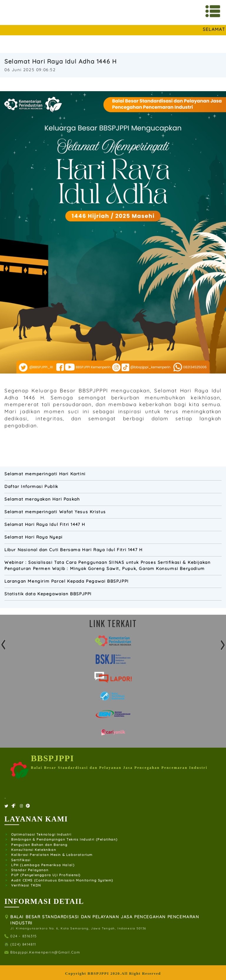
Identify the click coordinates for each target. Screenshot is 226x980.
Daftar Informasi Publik (31, 486)
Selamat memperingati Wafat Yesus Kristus (55, 512)
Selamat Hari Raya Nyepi (34, 537)
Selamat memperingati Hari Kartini (45, 474)
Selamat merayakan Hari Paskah (42, 499)
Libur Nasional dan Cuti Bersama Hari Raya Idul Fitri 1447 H (73, 550)
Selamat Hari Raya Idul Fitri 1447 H (45, 524)
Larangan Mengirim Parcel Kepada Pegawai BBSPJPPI (67, 581)
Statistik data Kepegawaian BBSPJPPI (48, 594)
